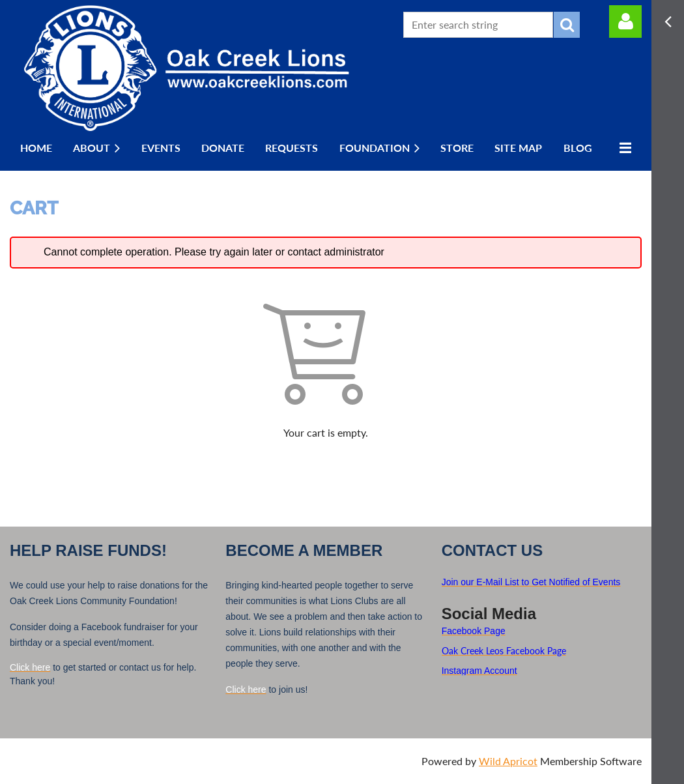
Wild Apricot (508, 761)
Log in (625, 22)
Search (567, 25)
